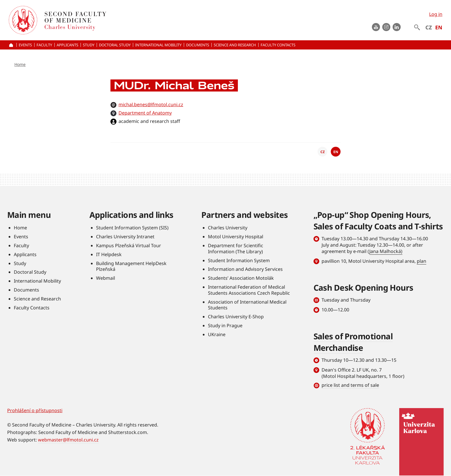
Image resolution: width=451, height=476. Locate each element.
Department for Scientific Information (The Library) (236, 249)
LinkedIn (397, 27)
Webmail (106, 278)
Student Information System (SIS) (132, 228)
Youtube (376, 27)
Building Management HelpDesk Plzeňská (131, 266)
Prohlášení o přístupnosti (35, 410)
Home (20, 64)
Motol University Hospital (236, 237)
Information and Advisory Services (245, 269)
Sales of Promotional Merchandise (353, 342)
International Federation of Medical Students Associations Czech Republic (249, 290)
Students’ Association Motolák (241, 278)
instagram (386, 27)
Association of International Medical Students (247, 305)
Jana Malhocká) (386, 251)
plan (422, 261)
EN (439, 27)
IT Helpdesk (109, 254)
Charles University (228, 228)
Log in (436, 14)
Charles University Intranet (125, 237)
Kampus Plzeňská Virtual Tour (129, 245)
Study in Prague (225, 325)
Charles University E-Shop (236, 317)
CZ (429, 27)
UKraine (217, 334)
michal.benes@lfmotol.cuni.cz (151, 104)
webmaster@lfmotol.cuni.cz (68, 440)
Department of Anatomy (145, 113)
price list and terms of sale (350, 385)
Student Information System (239, 260)
